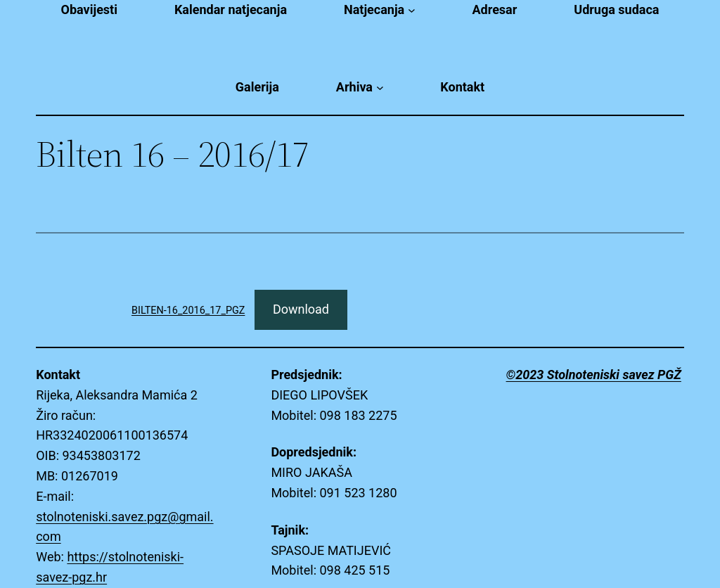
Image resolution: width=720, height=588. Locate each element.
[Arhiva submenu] (380, 88)
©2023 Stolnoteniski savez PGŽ (594, 375)
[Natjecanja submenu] (412, 10)
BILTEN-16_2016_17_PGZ (188, 311)
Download (301, 309)
